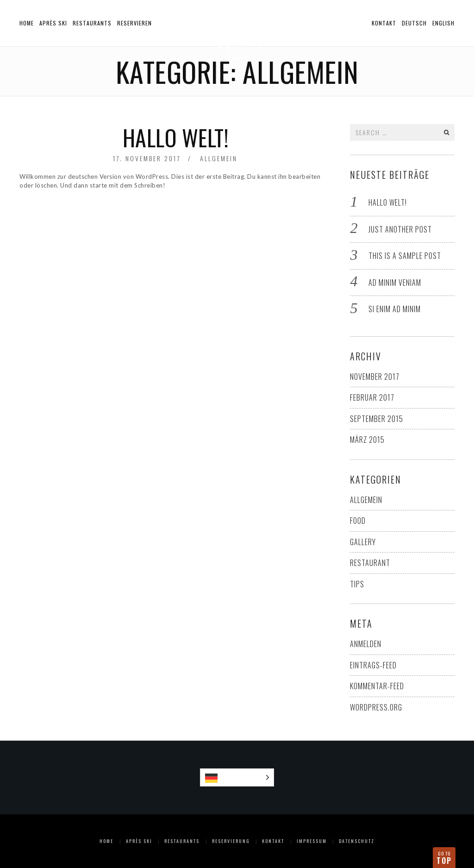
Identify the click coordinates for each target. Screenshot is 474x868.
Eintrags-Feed (373, 665)
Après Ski (53, 23)
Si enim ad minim (395, 309)
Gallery (363, 542)
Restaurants (92, 23)
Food (358, 521)
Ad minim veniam (395, 283)
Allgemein (219, 158)
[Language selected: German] (237, 777)
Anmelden (366, 644)
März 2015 (367, 440)
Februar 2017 (372, 397)
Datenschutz (357, 841)
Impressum (312, 841)
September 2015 (377, 419)
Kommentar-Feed (377, 686)
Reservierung (231, 841)
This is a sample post (405, 256)
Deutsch (414, 23)
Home (27, 23)
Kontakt (384, 23)
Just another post (400, 229)
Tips (357, 584)
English (443, 23)
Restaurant (370, 563)
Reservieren (134, 23)
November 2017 (375, 377)
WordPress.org (376, 707)
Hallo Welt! (176, 137)
